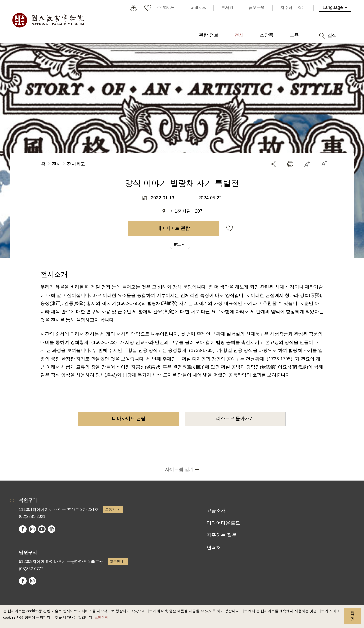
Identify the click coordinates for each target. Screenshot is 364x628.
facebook (23, 529)
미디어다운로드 (223, 523)
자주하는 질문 (222, 535)
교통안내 (112, 509)
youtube (42, 529)
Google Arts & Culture (52, 529)
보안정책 (101, 617)
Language (333, 7)
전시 (56, 164)
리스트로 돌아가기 (235, 418)
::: (124, 8)
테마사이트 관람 (173, 228)
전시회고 (76, 164)
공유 (273, 164)
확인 (352, 616)
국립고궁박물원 (48, 20)
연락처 (214, 547)
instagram (32, 529)
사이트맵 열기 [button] (179, 469)
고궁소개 (216, 510)
